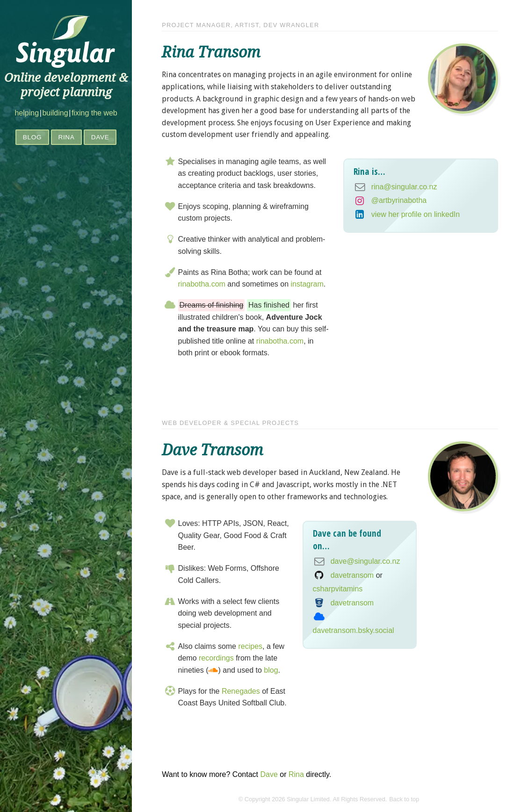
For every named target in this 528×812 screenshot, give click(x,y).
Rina (66, 137)
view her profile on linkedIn (416, 214)
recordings (216, 658)
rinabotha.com (202, 284)
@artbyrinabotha (399, 200)
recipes (250, 646)
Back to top (404, 799)
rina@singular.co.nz (404, 187)
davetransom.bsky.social (354, 630)
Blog (33, 137)
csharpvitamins (338, 589)
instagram (307, 284)
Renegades (241, 691)
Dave (100, 137)
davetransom (352, 575)
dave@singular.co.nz (365, 561)
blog (271, 670)
